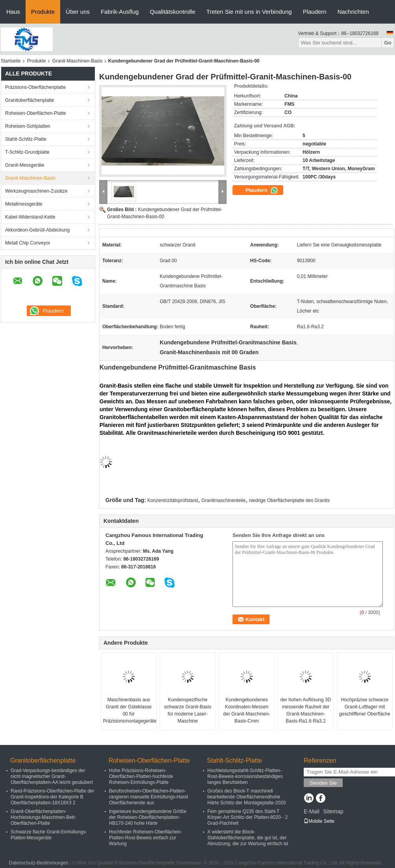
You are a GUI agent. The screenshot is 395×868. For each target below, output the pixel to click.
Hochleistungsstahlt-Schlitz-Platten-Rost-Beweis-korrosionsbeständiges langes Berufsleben (245, 776)
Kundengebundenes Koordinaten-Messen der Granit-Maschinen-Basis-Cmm (246, 710)
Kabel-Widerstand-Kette (30, 217)
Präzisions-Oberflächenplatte (35, 87)
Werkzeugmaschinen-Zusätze (36, 191)
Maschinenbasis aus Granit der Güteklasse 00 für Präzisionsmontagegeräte (130, 710)
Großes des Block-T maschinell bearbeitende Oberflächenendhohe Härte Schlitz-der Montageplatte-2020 (246, 797)
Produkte (43, 12)
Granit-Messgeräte (25, 165)
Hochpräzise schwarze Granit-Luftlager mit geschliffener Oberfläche (365, 707)
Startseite (11, 61)
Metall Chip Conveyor (28, 243)
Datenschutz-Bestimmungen (39, 863)
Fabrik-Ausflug (120, 12)
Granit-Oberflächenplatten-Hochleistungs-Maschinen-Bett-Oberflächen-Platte (43, 817)
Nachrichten (353, 12)
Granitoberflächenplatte (30, 100)
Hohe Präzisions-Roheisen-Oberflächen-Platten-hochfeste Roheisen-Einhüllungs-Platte (141, 776)
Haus (13, 12)
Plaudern (315, 12)
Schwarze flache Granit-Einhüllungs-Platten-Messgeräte (49, 835)
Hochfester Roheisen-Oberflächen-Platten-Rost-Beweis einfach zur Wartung (145, 838)
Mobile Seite (319, 821)
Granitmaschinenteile (224, 500)
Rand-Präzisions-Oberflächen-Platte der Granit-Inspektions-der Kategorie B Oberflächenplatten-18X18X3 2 (53, 797)
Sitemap (333, 811)
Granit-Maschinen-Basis (78, 61)
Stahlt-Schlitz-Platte (26, 139)
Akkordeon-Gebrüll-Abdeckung (37, 230)
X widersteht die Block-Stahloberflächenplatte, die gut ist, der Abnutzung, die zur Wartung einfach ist (248, 838)
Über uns (78, 12)
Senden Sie (323, 783)
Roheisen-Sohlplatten (28, 126)
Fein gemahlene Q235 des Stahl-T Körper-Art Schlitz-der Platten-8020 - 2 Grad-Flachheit (247, 817)
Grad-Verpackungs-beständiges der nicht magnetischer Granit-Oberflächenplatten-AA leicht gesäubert (52, 776)
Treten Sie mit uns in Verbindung (249, 12)
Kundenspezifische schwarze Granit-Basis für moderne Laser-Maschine (188, 710)
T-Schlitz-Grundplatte (27, 152)
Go (388, 43)
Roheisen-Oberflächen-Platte (36, 113)
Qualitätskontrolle (173, 12)
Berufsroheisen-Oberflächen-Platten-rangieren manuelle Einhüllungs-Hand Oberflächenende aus (149, 797)
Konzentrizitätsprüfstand (173, 500)
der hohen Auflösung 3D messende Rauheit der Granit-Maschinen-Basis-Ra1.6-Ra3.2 (306, 710)
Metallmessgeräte (24, 204)
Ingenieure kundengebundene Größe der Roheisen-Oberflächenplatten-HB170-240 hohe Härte (148, 817)
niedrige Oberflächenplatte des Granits (289, 500)
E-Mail (312, 811)
